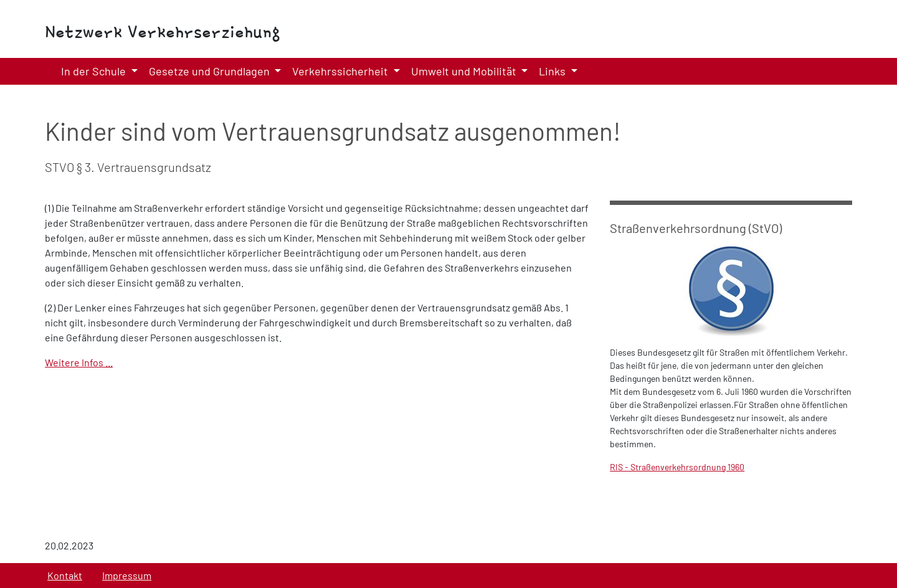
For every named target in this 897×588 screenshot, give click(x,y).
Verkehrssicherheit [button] (341, 71)
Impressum (127, 575)
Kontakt (65, 575)
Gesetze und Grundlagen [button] (211, 71)
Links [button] (553, 71)
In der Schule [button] (95, 71)
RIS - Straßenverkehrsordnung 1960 (677, 467)
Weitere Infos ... (79, 362)
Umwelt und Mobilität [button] (465, 71)
